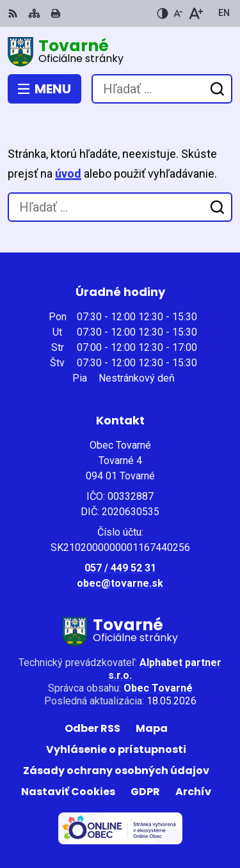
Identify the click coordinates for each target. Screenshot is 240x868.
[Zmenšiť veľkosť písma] (178, 13)
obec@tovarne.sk (120, 583)
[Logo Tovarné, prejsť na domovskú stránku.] (120, 52)
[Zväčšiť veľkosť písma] (196, 13)
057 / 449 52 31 (120, 568)
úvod (68, 174)
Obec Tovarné (158, 688)
